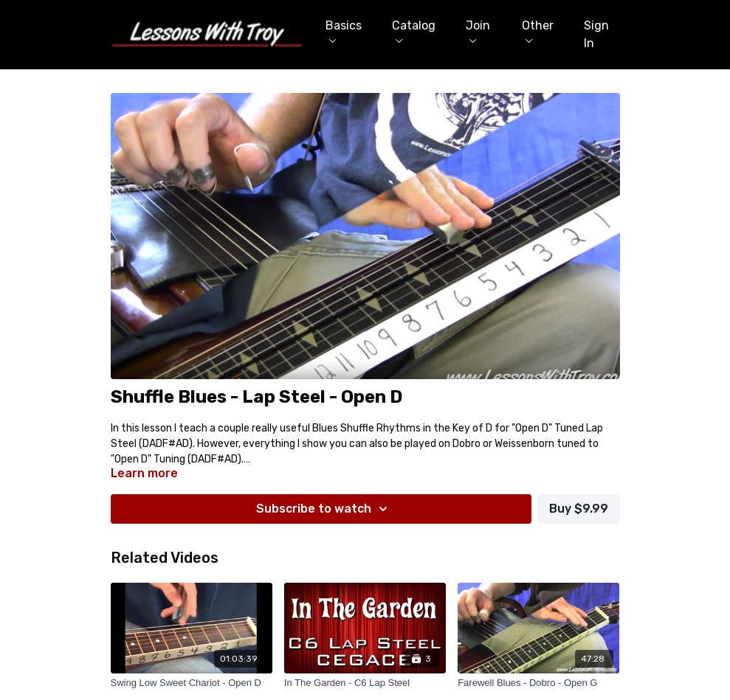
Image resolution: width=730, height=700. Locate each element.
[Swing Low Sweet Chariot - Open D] (192, 683)
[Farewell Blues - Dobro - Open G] (538, 683)
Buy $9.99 (579, 509)
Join (478, 31)
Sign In (596, 34)
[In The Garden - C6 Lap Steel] (365, 683)
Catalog (414, 31)
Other (538, 31)
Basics (344, 31)
